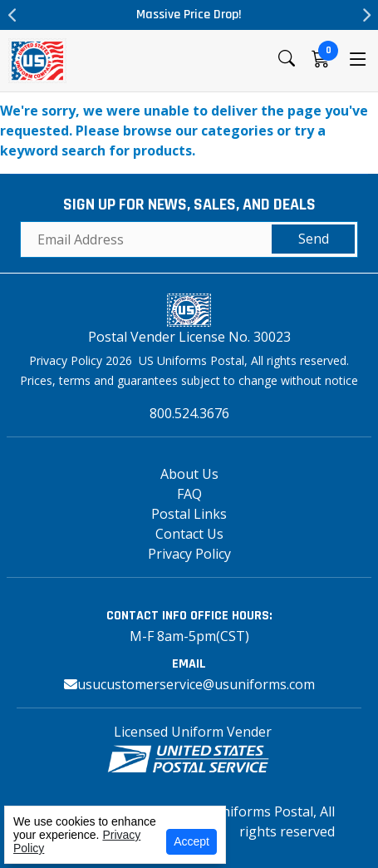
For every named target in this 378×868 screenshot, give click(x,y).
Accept (191, 841)
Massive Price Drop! (189, 15)
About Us (189, 474)
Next (366, 15)
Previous (12, 15)
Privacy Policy (189, 554)
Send (314, 239)
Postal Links (189, 514)
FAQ (189, 494)
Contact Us (189, 534)
